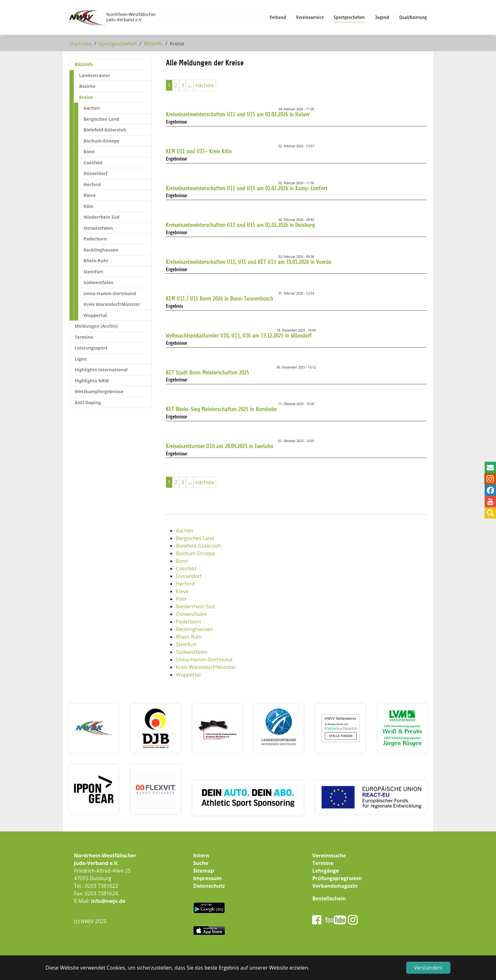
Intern (201, 855)
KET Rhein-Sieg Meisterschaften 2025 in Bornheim (221, 409)
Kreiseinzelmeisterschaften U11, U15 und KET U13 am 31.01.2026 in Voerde (248, 262)
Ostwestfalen (191, 614)
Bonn (182, 561)
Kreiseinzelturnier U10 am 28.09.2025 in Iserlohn (220, 446)
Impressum (208, 878)
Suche (201, 863)
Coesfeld (186, 569)
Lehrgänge (325, 871)
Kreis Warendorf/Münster (206, 667)
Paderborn (189, 622)
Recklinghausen (194, 629)
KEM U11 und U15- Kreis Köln (199, 151)
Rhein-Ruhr (189, 637)
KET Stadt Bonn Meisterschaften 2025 (207, 373)
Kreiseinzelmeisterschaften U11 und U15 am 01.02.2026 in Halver (238, 114)
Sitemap (204, 871)
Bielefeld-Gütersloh (199, 546)
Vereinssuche (329, 855)
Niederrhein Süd (195, 606)
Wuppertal (188, 675)
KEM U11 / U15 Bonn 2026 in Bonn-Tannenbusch (219, 299)
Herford (185, 584)
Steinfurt (186, 644)
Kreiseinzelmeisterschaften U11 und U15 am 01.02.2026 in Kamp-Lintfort (247, 188)
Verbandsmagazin (335, 886)
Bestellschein (329, 898)
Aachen (185, 531)
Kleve (182, 591)
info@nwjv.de (108, 901)
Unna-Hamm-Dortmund (204, 660)
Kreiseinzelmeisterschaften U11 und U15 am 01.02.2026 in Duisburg (240, 225)
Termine (323, 863)
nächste (205, 85)
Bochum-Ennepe (195, 553)
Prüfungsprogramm (337, 878)
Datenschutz (209, 886)
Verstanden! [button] (428, 968)
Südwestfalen (192, 652)
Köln (181, 599)
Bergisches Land (195, 538)
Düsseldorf (189, 576)
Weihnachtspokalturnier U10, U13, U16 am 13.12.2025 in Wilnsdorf (239, 336)
